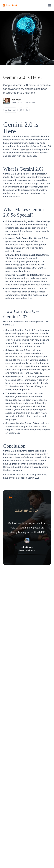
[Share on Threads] (21, 110)
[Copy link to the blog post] (10, 110)
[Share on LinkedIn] (27, 110)
